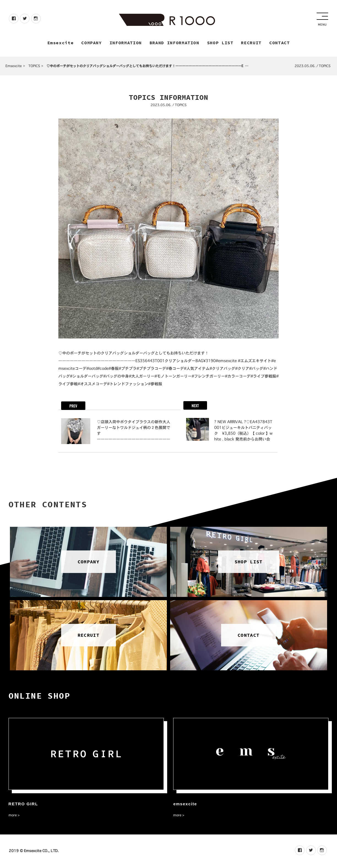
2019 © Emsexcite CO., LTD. (34, 851)
